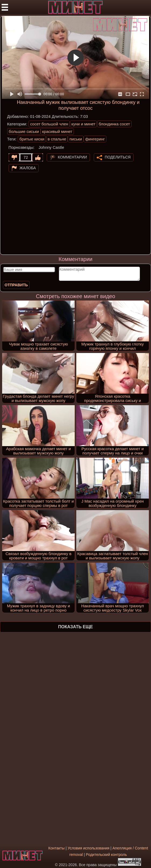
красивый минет (57, 131)
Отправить (16, 285)
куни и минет (83, 124)
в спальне (57, 139)
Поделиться (118, 157)
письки (76, 139)
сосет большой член (49, 124)
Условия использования (89, 848)
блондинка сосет (114, 124)
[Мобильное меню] (5, 7)
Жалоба (28, 168)
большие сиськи (24, 131)
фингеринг (95, 139)
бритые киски (32, 139)
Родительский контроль (106, 855)
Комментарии (72, 157)
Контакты (56, 848)
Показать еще (75, 627)
